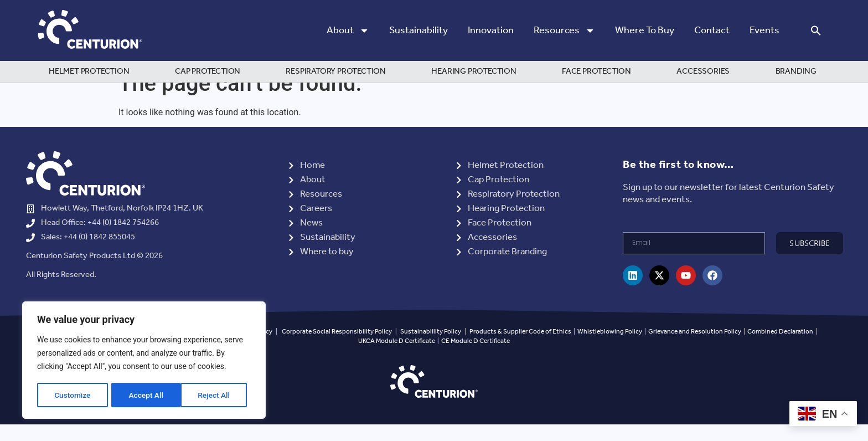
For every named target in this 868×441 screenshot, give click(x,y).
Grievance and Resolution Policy (695, 348)
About (348, 30)
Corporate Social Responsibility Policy (337, 348)
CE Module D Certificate (476, 358)
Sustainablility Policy (431, 348)
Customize (72, 395)
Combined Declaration (780, 348)
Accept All (216, 395)
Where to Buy (645, 30)
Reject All (145, 395)
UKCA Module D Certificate (397, 358)
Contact (712, 30)
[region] (144, 361)
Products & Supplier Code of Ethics (520, 348)
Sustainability (418, 30)
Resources (564, 30)
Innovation (491, 30)
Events (764, 30)
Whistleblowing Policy (610, 348)
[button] (816, 30)
